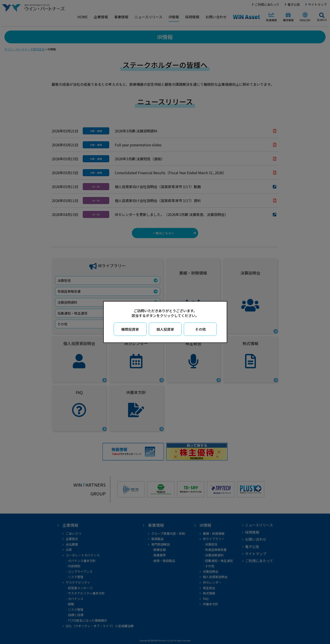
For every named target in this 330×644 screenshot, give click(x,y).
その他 (200, 329)
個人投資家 (165, 329)
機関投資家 (130, 329)
